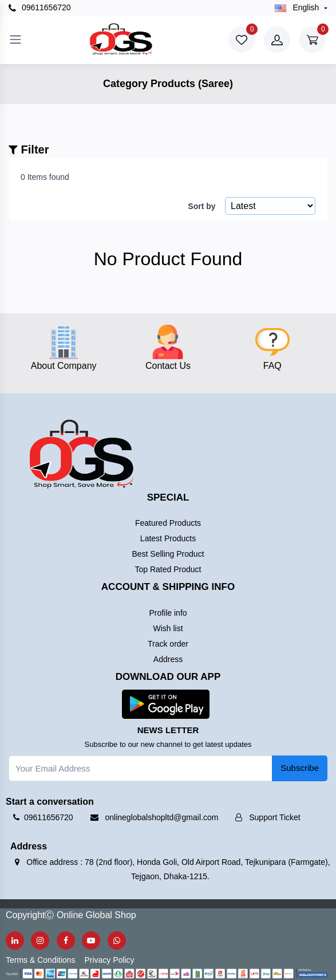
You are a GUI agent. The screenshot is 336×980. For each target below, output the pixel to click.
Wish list (168, 628)
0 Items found (45, 177)
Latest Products (168, 538)
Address (168, 659)
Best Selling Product (168, 554)
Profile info (168, 613)
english (298, 7)
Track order (168, 644)
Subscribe (300, 768)
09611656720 (40, 8)
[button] (166, 704)
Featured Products (168, 523)
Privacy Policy (109, 960)
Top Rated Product (168, 569)
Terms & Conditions (40, 960)
